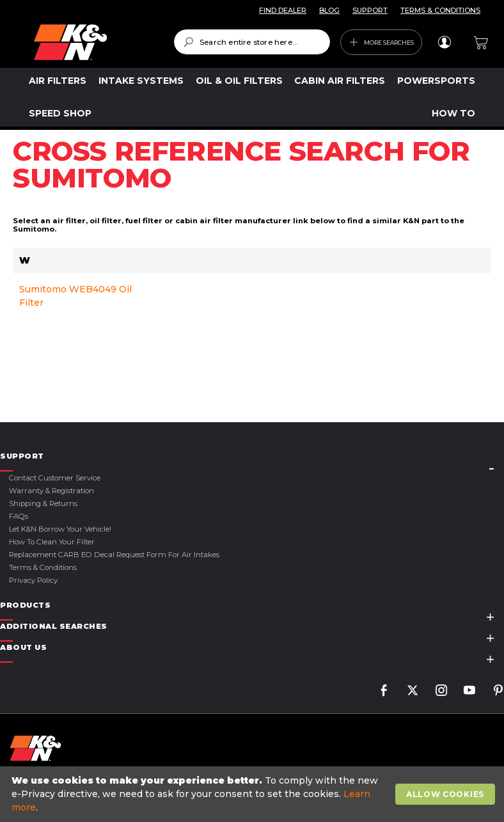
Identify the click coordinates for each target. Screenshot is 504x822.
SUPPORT (370, 10)
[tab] (252, 456)
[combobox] (252, 42)
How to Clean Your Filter (52, 542)
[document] (254, 794)
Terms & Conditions (43, 567)
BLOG (329, 10)
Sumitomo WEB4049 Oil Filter (75, 296)
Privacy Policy (33, 580)
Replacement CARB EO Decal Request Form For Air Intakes (114, 555)
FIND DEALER (283, 10)
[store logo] (95, 42)
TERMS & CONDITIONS (440, 10)
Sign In (444, 42)
